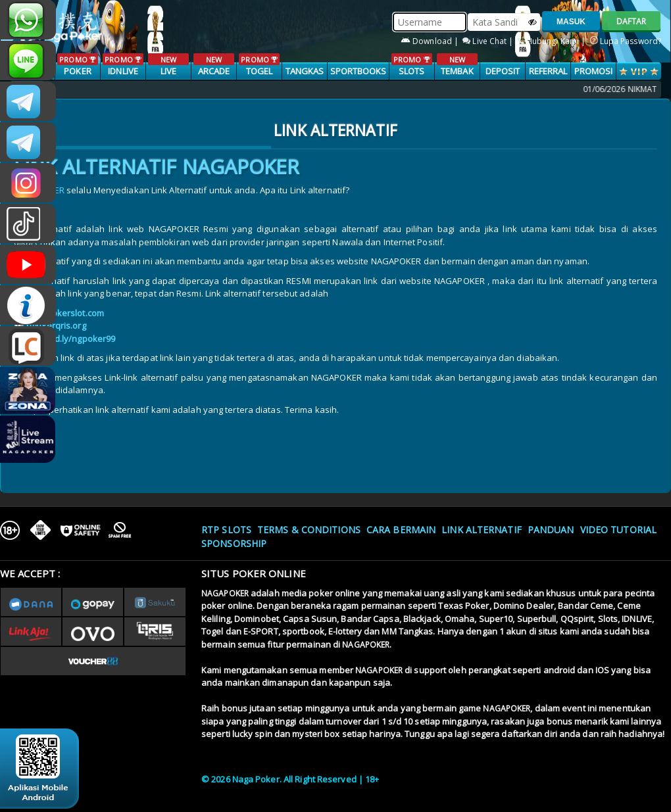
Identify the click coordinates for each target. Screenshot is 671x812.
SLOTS (411, 65)
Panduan (551, 530)
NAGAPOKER (225, 593)
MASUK (571, 22)
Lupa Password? (626, 41)
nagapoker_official (28, 60)
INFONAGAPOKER (28, 305)
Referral (548, 71)
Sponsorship (234, 543)
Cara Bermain (401, 530)
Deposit (503, 71)
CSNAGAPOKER (28, 101)
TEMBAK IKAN (457, 72)
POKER (77, 65)
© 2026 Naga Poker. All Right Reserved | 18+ (290, 779)
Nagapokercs (28, 142)
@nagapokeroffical (28, 224)
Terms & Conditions (309, 530)
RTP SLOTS (226, 530)
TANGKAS (305, 71)
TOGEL (259, 65)
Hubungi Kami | (553, 41)
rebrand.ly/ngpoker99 (71, 339)
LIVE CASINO (168, 72)
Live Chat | (489, 41)
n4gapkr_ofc (28, 183)
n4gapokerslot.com (65, 313)
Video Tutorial (618, 530)
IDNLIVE (123, 65)
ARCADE (213, 65)
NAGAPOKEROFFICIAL (28, 264)
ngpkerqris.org (56, 325)
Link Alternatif (482, 530)
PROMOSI (594, 71)
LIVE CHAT (28, 346)
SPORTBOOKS (359, 71)
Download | (431, 41)
